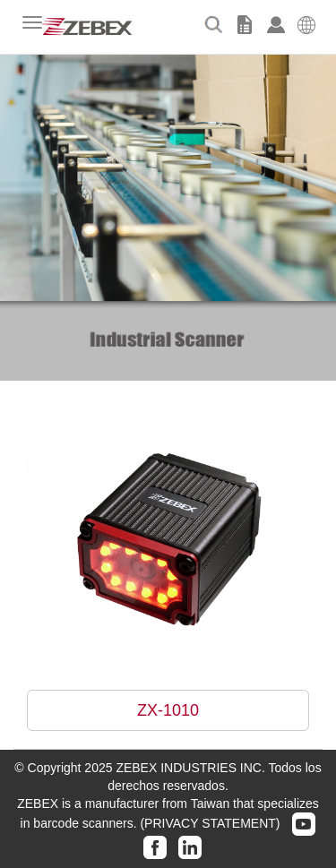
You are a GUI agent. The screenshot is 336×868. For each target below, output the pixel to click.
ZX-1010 (168, 710)
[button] (307, 22)
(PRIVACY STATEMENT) (210, 823)
